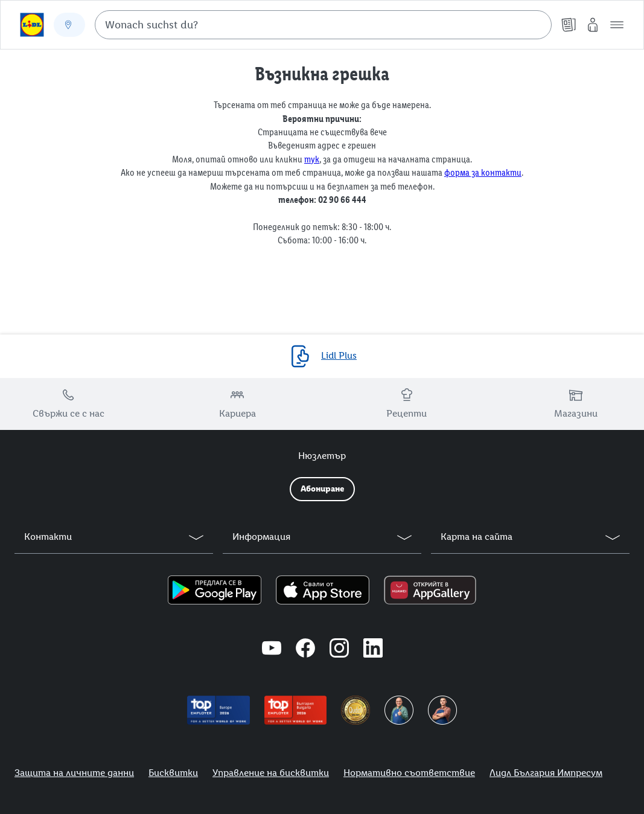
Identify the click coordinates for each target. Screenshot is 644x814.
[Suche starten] (537, 25)
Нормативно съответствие (409, 773)
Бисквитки (173, 773)
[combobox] (323, 25)
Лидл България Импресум (546, 773)
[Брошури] (569, 25)
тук (312, 159)
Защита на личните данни (74, 773)
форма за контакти (483, 172)
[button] (617, 25)
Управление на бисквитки (271, 773)
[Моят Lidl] (593, 25)
